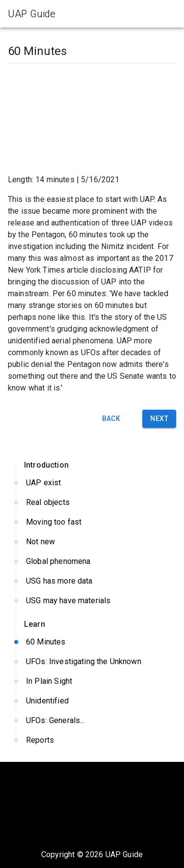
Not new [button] (96, 542)
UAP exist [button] (96, 483)
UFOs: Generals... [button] (96, 721)
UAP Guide (124, 854)
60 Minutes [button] (96, 642)
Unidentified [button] (96, 701)
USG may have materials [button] (96, 601)
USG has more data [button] (96, 581)
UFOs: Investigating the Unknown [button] (96, 662)
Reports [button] (96, 740)
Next (159, 419)
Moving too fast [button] (96, 522)
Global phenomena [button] (96, 561)
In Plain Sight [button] (96, 681)
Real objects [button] (96, 503)
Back (111, 419)
